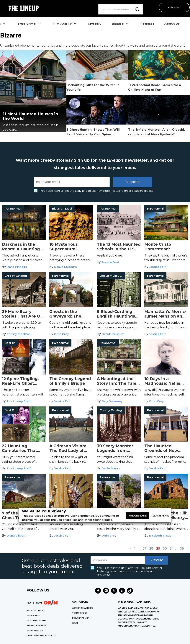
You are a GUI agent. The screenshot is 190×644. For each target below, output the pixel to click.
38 (182, 549)
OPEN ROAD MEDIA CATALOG (41, 636)
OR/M (75, 623)
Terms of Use (80, 613)
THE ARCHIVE (33, 616)
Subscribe (173, 7)
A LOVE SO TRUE (35, 611)
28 (151, 549)
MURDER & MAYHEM (36, 626)
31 (171, 549)
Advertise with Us (83, 608)
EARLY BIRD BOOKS (36, 621)
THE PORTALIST (35, 631)
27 (145, 549)
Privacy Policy (81, 618)
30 (165, 549)
